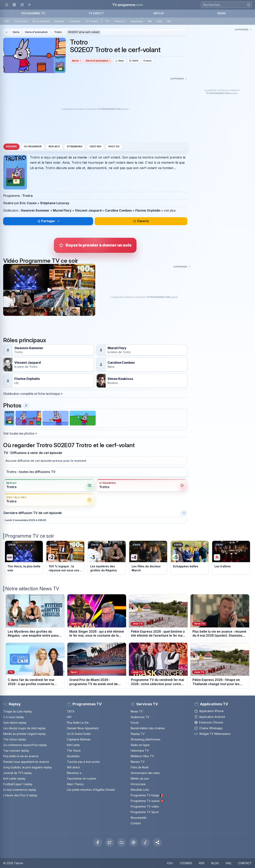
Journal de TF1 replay (18, 773)
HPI (69, 717)
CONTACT (245, 863)
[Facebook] (98, 842)
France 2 (120, 21)
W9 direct (73, 767)
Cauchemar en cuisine (81, 778)
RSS (202, 863)
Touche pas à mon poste (83, 762)
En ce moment (41, 21)
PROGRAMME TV (33, 13)
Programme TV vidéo (145, 806)
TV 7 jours (92, 21)
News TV (137, 711)
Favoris (141, 221)
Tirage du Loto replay (18, 711)
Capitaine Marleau (79, 739)
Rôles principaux (25, 340)
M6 (150, 21)
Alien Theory (75, 784)
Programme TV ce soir (30, 536)
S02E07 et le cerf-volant (84, 32)
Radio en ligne (140, 745)
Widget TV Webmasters (213, 734)
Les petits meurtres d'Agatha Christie (91, 790)
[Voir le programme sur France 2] (65, 558)
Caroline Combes (118, 210)
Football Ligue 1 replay (18, 784)
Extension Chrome (209, 722)
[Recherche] (226, 5)
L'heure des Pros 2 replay (20, 795)
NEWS (222, 13)
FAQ (228, 863)
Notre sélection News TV (32, 589)
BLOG (215, 863)
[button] (157, 842)
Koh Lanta (73, 745)
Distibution (11, 210)
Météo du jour (140, 778)
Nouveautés (139, 818)
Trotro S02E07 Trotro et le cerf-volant (115, 46)
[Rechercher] (249, 5)
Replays (54, 147)
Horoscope (138, 784)
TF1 (107, 21)
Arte (159, 21)
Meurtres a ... (75, 773)
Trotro (58, 32)
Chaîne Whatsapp (208, 728)
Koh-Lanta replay (14, 778)
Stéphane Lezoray (55, 203)
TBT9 (71, 711)
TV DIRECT (96, 13)
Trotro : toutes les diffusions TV (31, 472)
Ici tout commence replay (20, 790)
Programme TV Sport (145, 812)
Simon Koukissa (120, 379)
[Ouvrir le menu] (6, 5)
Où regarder (33, 147)
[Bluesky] (122, 842)
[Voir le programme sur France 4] (148, 558)
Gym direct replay (15, 723)
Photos (114, 147)
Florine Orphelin (148, 210)
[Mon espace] (14, 5)
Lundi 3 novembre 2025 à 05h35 (25, 520)
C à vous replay (14, 717)
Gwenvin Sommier (35, 210)
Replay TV (138, 734)
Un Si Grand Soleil (79, 734)
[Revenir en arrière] (30, 5)
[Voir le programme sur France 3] (107, 558)
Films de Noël (140, 767)
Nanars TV (138, 762)
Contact (136, 823)
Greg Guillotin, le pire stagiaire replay (27, 767)
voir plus (170, 210)
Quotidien (73, 756)
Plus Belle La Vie (78, 723)
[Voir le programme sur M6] (231, 558)
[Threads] (133, 842)
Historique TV (140, 751)
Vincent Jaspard (88, 210)
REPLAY (159, 13)
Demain (59, 21)
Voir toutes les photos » (20, 433)
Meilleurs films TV (142, 756)
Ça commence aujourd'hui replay (25, 745)
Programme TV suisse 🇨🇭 (147, 801)
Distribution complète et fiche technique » (33, 394)
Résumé (11, 147)
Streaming (75, 147)
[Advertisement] (95, 109)
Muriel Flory (62, 210)
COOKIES (186, 863)
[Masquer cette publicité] (179, 79)
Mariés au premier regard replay (25, 734)
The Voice (74, 751)
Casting (95, 147)
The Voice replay (15, 739)
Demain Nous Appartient (83, 728)
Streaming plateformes (146, 739)
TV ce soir (21, 21)
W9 (169, 21)
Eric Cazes (28, 203)
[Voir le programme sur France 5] (190, 558)
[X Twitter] (110, 842)
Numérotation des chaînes (148, 728)
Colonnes (75, 21)
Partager (46, 221)
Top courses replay (16, 751)
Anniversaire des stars (145, 773)
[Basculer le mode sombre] (22, 5)
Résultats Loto (140, 790)
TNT (7, 21)
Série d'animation (36, 32)
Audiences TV (140, 717)
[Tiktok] (145, 842)
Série (16, 32)
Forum (135, 723)
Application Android (210, 717)
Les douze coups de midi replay (24, 728)
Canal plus (137, 21)
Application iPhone (209, 711)
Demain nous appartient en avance (26, 762)
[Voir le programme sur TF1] (24, 558)
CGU (170, 863)
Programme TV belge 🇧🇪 (147, 795)
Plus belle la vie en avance (21, 756)
